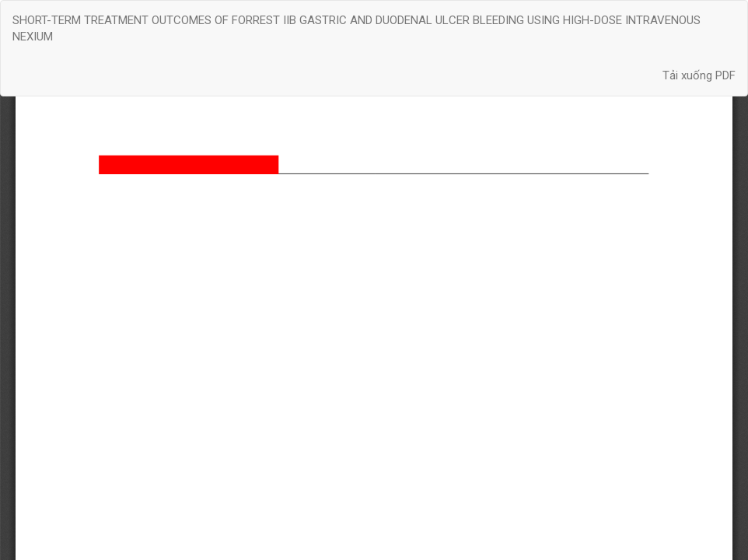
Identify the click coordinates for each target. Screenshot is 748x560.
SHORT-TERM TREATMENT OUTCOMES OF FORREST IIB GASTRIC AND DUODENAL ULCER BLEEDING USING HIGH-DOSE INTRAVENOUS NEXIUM (357, 28)
